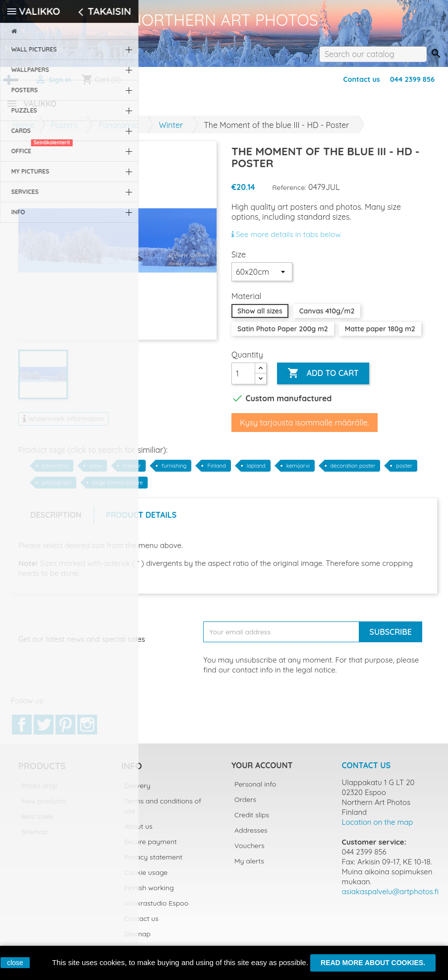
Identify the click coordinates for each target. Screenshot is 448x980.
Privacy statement (154, 863)
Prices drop (39, 792)
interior (132, 472)
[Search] (373, 54)
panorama (55, 472)
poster (404, 472)
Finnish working (149, 894)
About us (139, 832)
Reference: (289, 193)
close (15, 963)
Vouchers (249, 852)
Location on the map (378, 828)
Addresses (251, 836)
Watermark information (63, 425)
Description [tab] (56, 521)
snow (96, 472)
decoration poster (353, 472)
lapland (256, 472)
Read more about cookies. (373, 963)
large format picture (117, 489)
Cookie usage (146, 878)
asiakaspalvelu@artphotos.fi (391, 897)
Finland (216, 472)
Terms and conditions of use (163, 812)
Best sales (37, 822)
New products (44, 807)
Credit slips (252, 821)
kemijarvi (298, 472)
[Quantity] (243, 379)
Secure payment (151, 848)
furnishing (174, 472)
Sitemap (34, 838)
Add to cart (323, 379)
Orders (245, 805)
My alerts (249, 867)
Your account (262, 771)
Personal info (255, 790)
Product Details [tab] (141, 521)
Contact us (361, 79)
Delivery (138, 792)
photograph (56, 489)
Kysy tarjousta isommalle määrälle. (305, 429)
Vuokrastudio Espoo (157, 909)
